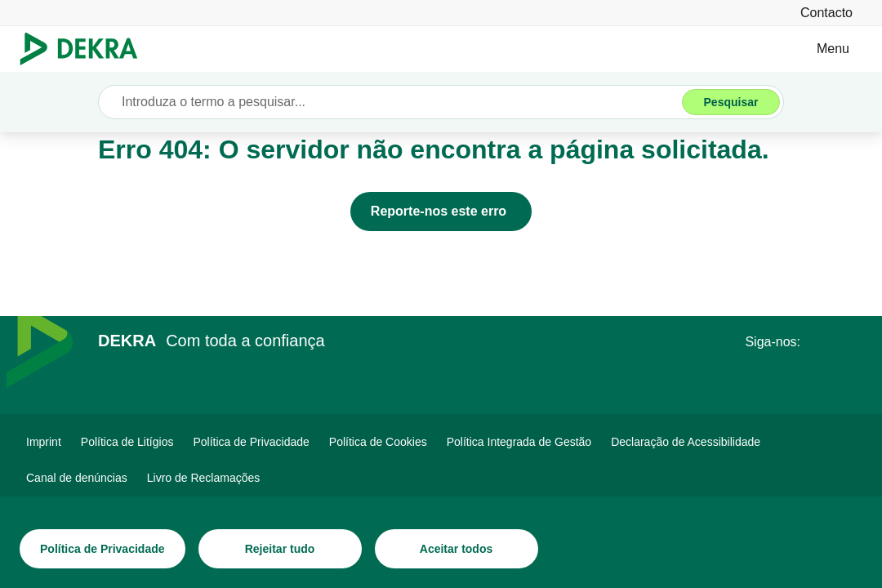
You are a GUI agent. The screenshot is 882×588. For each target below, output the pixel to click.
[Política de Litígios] (127, 442)
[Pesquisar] (731, 102)
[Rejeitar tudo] (280, 549)
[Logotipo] (85, 49)
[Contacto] (826, 13)
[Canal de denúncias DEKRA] (77, 478)
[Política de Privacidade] (102, 549)
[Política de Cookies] (378, 442)
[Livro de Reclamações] (204, 478)
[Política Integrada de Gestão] (519, 442)
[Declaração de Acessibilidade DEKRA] (686, 442)
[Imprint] (44, 442)
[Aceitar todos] (457, 549)
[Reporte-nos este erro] (441, 212)
